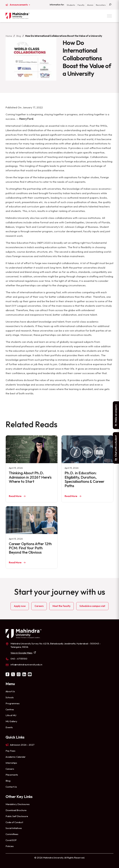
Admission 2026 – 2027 (22, 745)
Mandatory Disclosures (18, 804)
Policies (10, 846)
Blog (19, 36)
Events (9, 727)
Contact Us (11, 787)
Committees (12, 834)
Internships (11, 763)
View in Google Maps (21, 653)
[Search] (110, 5)
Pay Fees (10, 751)
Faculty (81, 5)
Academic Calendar (16, 757)
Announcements (19, 5)
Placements (12, 775)
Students (71, 5)
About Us (10, 691)
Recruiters (101, 5)
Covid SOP (11, 840)
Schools (10, 697)
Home (9, 36)
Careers (39, 606)
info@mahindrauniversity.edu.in (26, 665)
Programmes (13, 703)
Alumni (90, 5)
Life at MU (11, 715)
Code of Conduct (14, 822)
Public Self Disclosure (17, 816)
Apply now (20, 606)
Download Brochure (16, 810)
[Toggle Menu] (109, 16)
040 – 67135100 (19, 659)
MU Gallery (11, 721)
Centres (10, 709)
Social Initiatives (14, 828)
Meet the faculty (61, 606)
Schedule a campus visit (92, 606)
